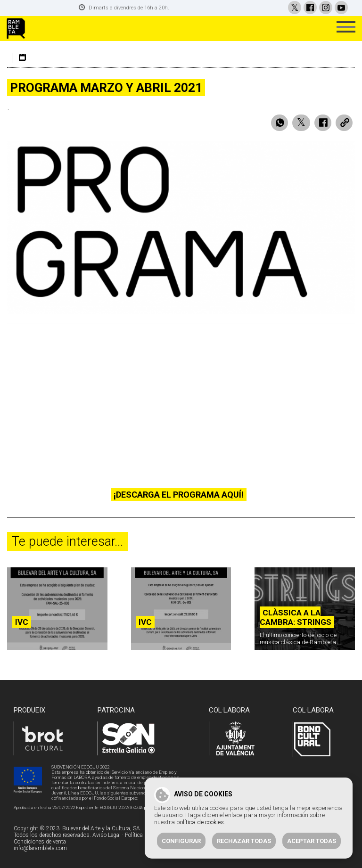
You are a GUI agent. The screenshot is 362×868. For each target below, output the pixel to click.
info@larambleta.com (40, 848)
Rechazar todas (244, 841)
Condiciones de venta (40, 842)
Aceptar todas (312, 841)
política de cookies (200, 822)
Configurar (181, 841)
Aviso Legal (107, 835)
